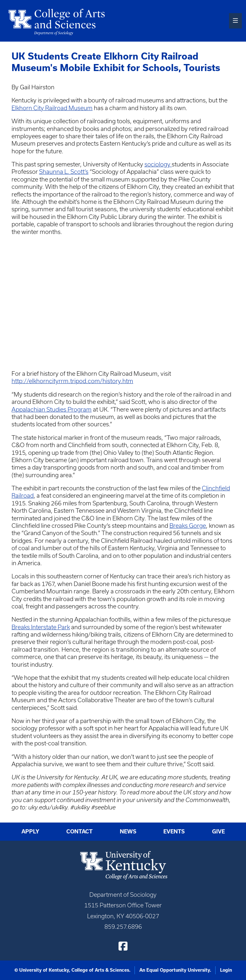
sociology (158, 164)
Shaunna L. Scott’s (64, 172)
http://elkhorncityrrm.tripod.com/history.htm (72, 381)
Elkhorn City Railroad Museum (52, 108)
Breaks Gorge (188, 526)
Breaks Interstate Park (41, 627)
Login (226, 970)
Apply (30, 831)
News (128, 831)
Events (174, 831)
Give (218, 831)
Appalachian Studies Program (52, 410)
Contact (79, 831)
